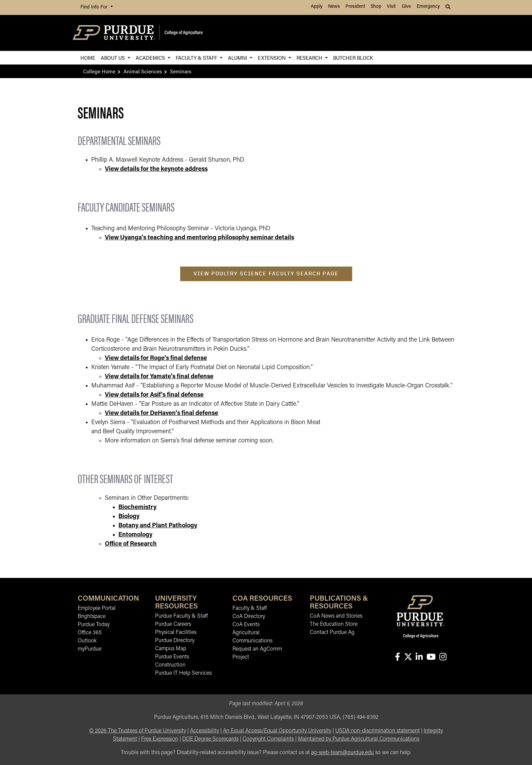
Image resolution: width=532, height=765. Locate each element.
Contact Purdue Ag (332, 633)
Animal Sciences (143, 71)
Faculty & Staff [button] (197, 58)
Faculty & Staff (250, 608)
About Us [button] (113, 58)
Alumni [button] (238, 58)
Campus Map (171, 649)
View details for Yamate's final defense (159, 377)
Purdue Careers (173, 624)
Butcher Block (353, 58)
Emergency (428, 7)
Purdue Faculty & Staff (181, 616)
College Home (99, 71)
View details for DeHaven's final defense (161, 413)
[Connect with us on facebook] (397, 658)
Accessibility (204, 731)
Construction (170, 665)
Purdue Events (172, 657)
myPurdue (90, 649)
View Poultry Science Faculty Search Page (266, 274)
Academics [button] (151, 58)
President (355, 7)
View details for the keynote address (156, 169)
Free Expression (160, 739)
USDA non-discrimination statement (377, 731)
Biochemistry (137, 507)
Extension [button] (272, 58)
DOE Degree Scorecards (210, 739)
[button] (449, 7)
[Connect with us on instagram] (443, 658)
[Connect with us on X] (408, 658)
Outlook (87, 641)
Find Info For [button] (95, 7)
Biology (129, 517)
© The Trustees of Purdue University (138, 731)
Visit (391, 7)
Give (406, 7)
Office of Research (131, 544)
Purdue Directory (175, 641)
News (334, 7)
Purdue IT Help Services (183, 673)
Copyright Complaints (268, 739)
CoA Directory (249, 617)
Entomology (135, 535)
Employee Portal (97, 608)
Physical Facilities (176, 633)
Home (88, 58)
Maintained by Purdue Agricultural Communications (359, 739)
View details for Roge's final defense (156, 358)
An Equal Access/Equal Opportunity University (277, 731)
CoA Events (246, 625)
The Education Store (334, 624)
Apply (317, 7)
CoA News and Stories (336, 616)
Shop (376, 7)
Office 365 (90, 633)
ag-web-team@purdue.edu (343, 753)
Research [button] (310, 58)
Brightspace (92, 617)
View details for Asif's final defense (154, 395)
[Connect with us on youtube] (431, 658)
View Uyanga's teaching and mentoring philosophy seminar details (199, 238)
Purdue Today (94, 625)
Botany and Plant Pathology (158, 526)
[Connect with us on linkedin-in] (419, 658)
